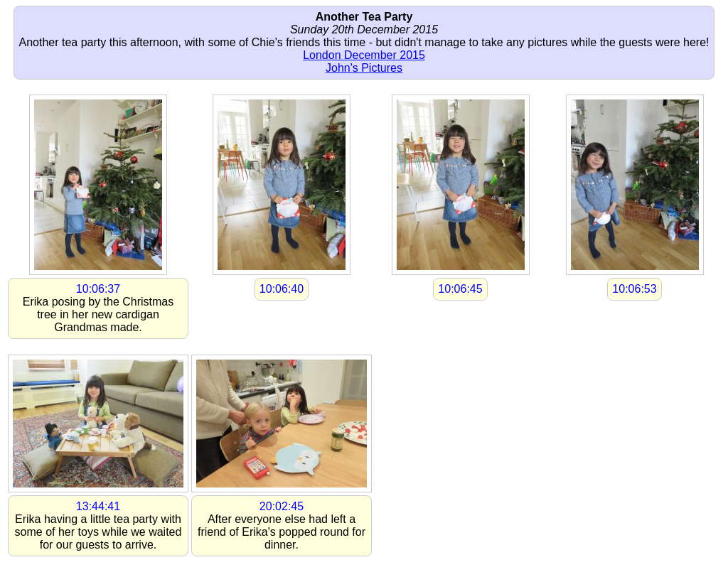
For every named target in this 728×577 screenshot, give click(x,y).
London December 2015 (364, 55)
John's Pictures (364, 68)
